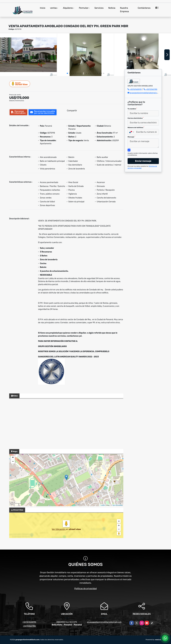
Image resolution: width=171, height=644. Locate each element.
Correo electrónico (136, 118)
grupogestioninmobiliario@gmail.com (145, 93)
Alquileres (68, 8)
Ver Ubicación (59, 529)
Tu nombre (132, 109)
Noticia (112, 8)
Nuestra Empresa (124, 10)
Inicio (43, 8)
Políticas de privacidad (86, 589)
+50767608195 (136, 89)
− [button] (13, 462)
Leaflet (103, 505)
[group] (28, 55)
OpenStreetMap (117, 505)
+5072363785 (152, 89)
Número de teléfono (136, 127)
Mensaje (131, 137)
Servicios (99, 8)
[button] (67, 73)
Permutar (84, 8)
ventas (53, 8)
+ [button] (13, 458)
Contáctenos (144, 8)
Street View (20, 84)
